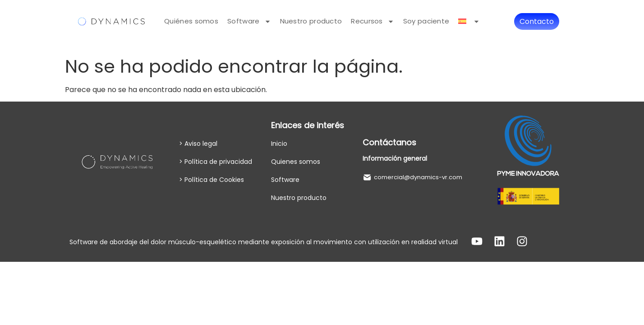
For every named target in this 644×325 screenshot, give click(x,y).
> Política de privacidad (216, 162)
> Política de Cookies (212, 180)
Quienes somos (296, 162)
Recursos (372, 21)
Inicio (279, 144)
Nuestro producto (311, 21)
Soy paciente (426, 21)
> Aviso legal (198, 144)
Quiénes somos (191, 21)
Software (249, 21)
